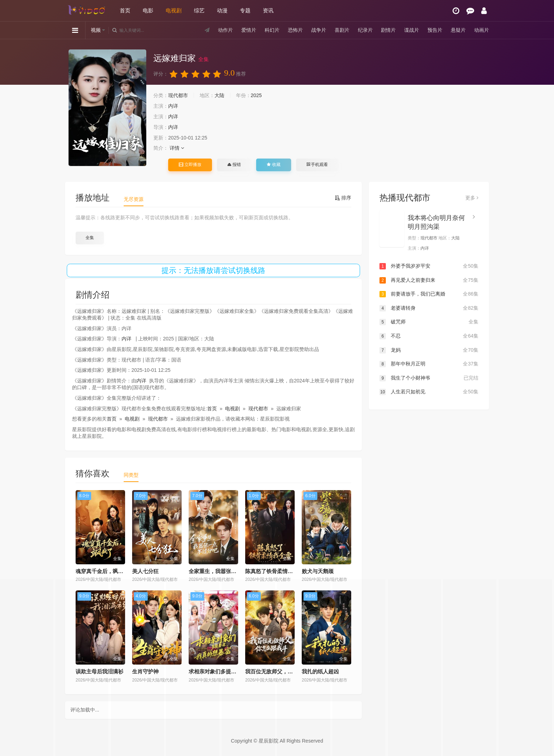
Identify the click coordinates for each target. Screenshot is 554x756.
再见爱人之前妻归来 (429, 280)
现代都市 (178, 95)
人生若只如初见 (429, 392)
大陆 (219, 95)
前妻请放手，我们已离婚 (429, 294)
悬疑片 (458, 30)
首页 (125, 10)
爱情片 (249, 30)
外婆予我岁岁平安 (429, 266)
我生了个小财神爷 (429, 378)
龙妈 (429, 350)
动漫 (222, 10)
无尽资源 (134, 199)
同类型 (131, 475)
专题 (245, 10)
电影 (148, 10)
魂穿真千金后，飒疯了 (102, 571)
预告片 (435, 30)
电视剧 (174, 10)
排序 (343, 198)
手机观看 (317, 165)
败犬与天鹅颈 (318, 571)
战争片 (319, 30)
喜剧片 (342, 30)
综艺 (199, 10)
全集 (90, 238)
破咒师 (429, 322)
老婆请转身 (429, 308)
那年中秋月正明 (429, 364)
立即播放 (190, 165)
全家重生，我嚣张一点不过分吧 (226, 571)
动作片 (225, 30)
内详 (173, 106)
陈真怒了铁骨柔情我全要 (274, 571)
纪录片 (365, 30)
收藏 (273, 165)
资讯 (268, 10)
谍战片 (412, 30)
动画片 (482, 30)
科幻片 (272, 30)
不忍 (429, 336)
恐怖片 (295, 30)
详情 (177, 148)
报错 (234, 165)
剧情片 (388, 30)
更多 (472, 198)
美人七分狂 (145, 571)
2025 (256, 95)
